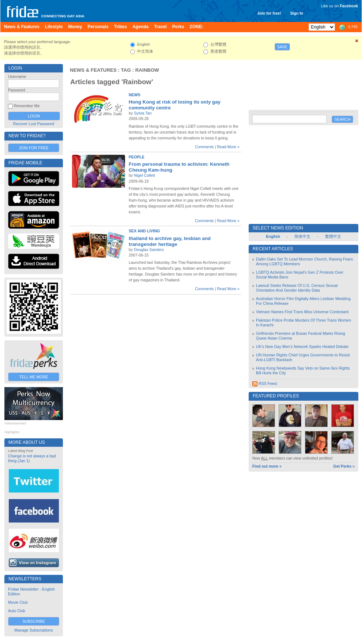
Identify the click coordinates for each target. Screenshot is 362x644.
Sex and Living (144, 231)
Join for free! (269, 13)
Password (17, 90)
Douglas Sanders (149, 250)
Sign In (297, 13)
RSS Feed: (265, 383)
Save (282, 47)
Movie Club (18, 602)
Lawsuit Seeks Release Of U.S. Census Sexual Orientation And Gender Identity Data (297, 288)
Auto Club (17, 611)
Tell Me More (34, 377)
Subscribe (34, 621)
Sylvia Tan (143, 113)
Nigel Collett (144, 175)
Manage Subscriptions (33, 630)
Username (17, 76)
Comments (204, 147)
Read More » (228, 147)
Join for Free (33, 148)
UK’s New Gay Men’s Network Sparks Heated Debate (302, 347)
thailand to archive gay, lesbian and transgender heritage (170, 241)
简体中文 (302, 236)
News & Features (93, 70)
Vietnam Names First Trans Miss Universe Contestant (302, 312)
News (135, 95)
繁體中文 (333, 236)
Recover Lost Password (34, 124)
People (137, 157)
